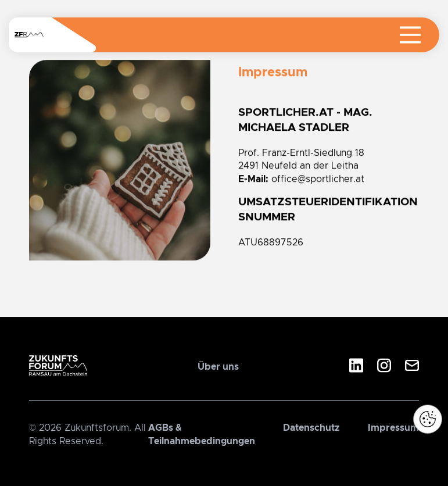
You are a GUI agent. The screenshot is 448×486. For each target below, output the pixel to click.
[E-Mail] (412, 367)
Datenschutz (311, 428)
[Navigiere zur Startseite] (29, 35)
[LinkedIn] (356, 367)
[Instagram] (384, 367)
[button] (428, 419)
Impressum (393, 428)
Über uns (218, 367)
